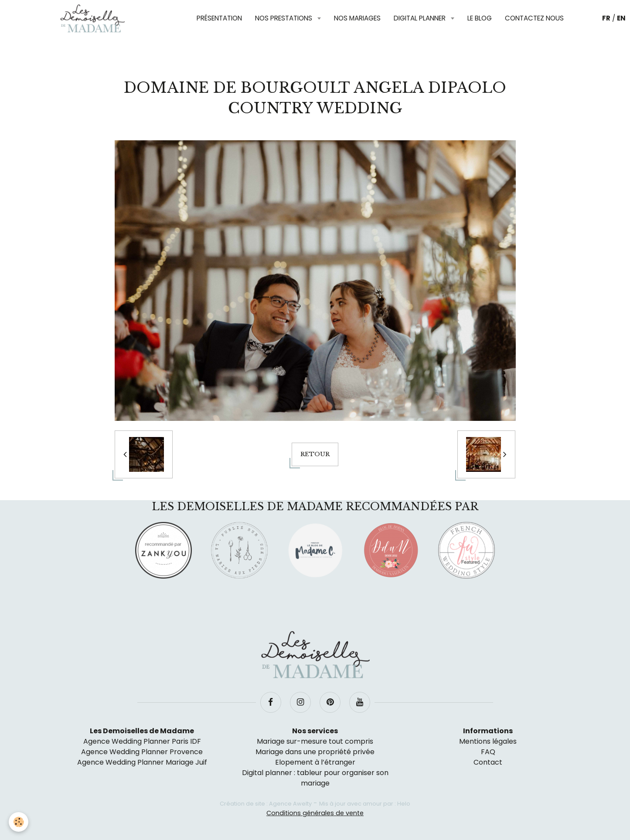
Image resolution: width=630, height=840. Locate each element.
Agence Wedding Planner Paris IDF (142, 741)
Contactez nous (534, 18)
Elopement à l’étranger (315, 762)
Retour (315, 454)
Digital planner (421, 18)
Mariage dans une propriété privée (315, 752)
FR (606, 18)
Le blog (480, 18)
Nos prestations (284, 18)
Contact (488, 762)
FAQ (488, 752)
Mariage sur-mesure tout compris (315, 741)
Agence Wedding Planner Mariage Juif (142, 762)
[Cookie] (19, 822)
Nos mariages (357, 18)
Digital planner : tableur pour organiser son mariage (315, 778)
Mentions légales (488, 741)
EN (621, 18)
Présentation (219, 18)
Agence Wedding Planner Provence (142, 752)
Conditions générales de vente (315, 813)
